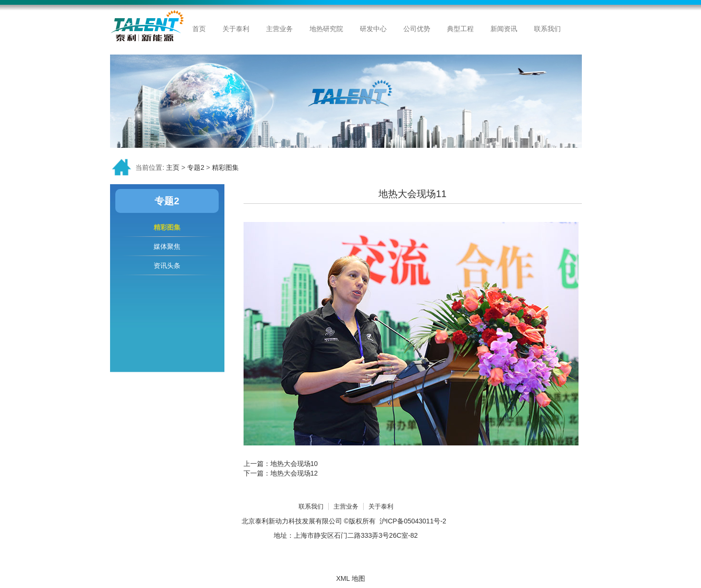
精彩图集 (225, 167)
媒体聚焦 (167, 246)
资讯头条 (167, 266)
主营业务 (346, 506)
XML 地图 (350, 578)
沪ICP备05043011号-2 (413, 521)
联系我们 (311, 506)
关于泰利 (381, 506)
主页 (173, 167)
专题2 (196, 167)
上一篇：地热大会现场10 (281, 464)
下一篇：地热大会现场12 (281, 473)
